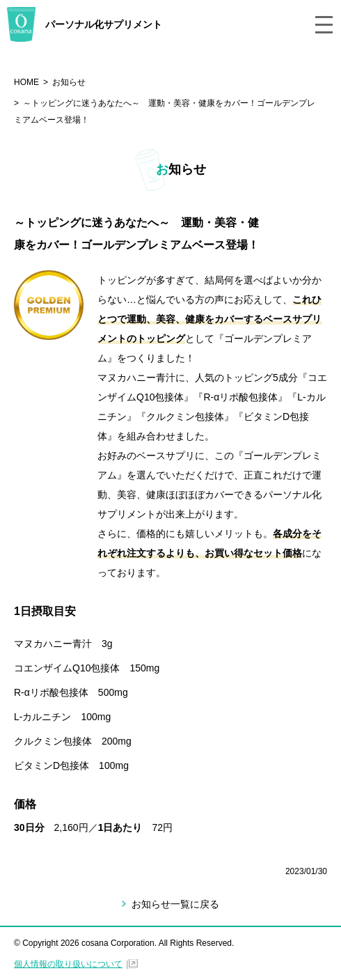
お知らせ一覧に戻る (175, 904)
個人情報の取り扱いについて (68, 964)
